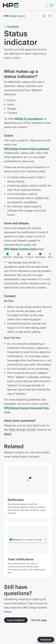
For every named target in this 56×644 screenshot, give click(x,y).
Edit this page (39, 620)
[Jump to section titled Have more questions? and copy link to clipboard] (39, 421)
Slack (7, 434)
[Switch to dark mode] (50, 16)
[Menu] (51, 5)
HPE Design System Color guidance (27, 149)
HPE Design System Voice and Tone (26, 408)
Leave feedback (16, 620)
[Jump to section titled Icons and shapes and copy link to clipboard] (32, 223)
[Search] (44, 16)
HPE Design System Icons (20, 249)
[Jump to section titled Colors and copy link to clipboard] (17, 136)
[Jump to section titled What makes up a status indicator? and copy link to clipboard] (49, 74)
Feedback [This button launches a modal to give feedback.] (46, 640)
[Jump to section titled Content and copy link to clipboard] (19, 296)
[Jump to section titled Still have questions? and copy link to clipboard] (49, 590)
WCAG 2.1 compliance (29, 119)
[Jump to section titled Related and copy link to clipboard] (49, 446)
